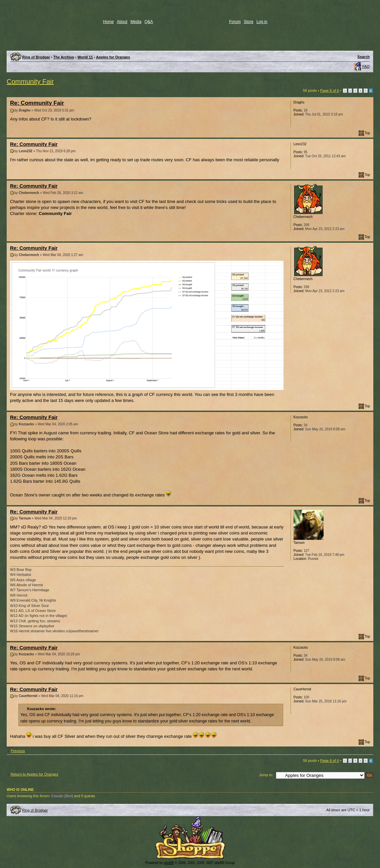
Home (109, 22)
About (122, 22)
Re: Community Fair (37, 103)
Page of (330, 90)
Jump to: (266, 775)
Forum (235, 22)
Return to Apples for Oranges (34, 774)
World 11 (85, 57)
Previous (18, 751)
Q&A (149, 22)
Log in (262, 22)
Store (249, 22)
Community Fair (30, 81)
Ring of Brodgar (36, 57)
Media (136, 22)
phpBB (169, 863)
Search (363, 57)
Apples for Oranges (113, 57)
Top (367, 133)
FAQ (366, 66)
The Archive (64, 57)
